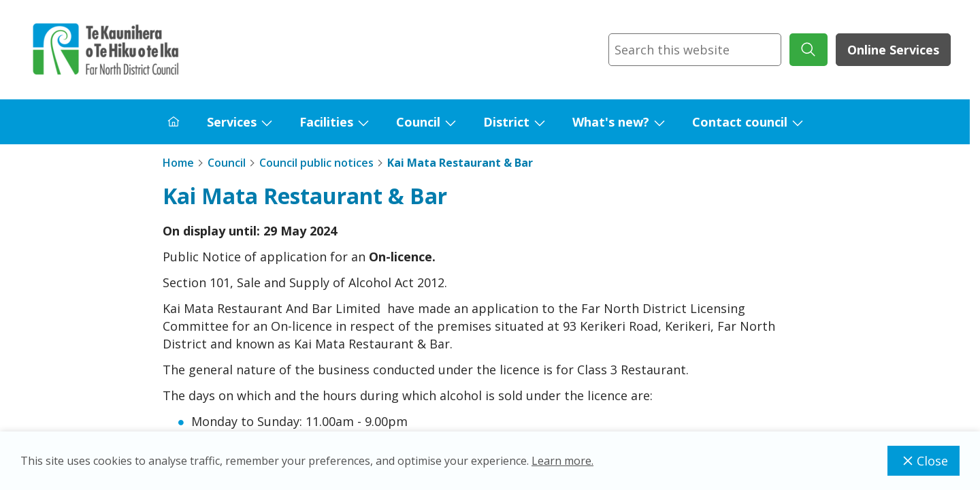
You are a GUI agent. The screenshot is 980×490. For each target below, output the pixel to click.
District (506, 122)
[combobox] (695, 50)
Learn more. (562, 461)
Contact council (740, 122)
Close (924, 461)
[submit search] (808, 50)
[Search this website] (695, 50)
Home (178, 163)
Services (232, 122)
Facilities (326, 122)
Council (418, 122)
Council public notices (316, 163)
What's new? (611, 122)
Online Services (893, 50)
